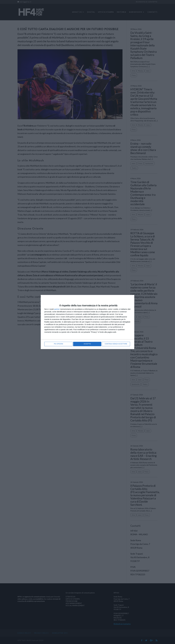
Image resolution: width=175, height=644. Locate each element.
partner (57, 309)
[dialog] (87, 322)
